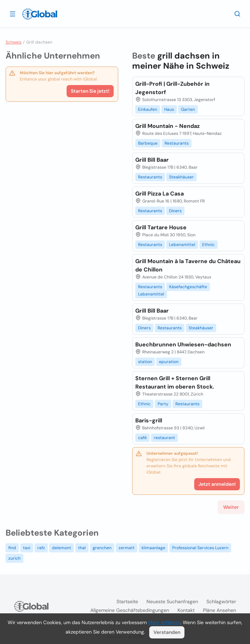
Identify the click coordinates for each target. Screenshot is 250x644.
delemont (62, 548)
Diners (175, 211)
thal (82, 548)
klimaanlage (153, 548)
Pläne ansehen (219, 610)
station (145, 362)
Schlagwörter (221, 601)
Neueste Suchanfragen (172, 601)
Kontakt (186, 610)
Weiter (231, 507)
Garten (188, 109)
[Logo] (40, 14)
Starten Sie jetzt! (90, 91)
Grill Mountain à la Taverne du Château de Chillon (188, 265)
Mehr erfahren (164, 622)
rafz (41, 548)
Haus (169, 109)
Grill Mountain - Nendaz (168, 126)
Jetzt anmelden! (217, 484)
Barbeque (148, 143)
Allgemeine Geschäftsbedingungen (130, 610)
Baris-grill (149, 420)
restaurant (164, 438)
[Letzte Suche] (237, 14)
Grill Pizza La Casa (160, 194)
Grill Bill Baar (152, 160)
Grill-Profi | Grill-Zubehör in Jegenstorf (172, 88)
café (142, 438)
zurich (14, 558)
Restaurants (177, 143)
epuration (169, 362)
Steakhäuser (181, 177)
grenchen (102, 548)
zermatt (127, 548)
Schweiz (14, 42)
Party (163, 404)
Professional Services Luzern (200, 548)
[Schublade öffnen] (13, 14)
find (12, 548)
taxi (27, 548)
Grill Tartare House (161, 227)
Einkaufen (148, 109)
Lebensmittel (182, 245)
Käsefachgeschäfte (188, 287)
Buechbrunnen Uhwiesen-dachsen (183, 344)
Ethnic (209, 245)
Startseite (127, 601)
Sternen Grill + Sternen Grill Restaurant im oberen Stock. (175, 382)
